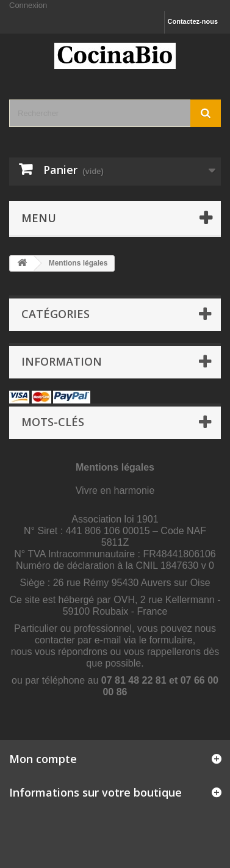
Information (62, 361)
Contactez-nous (193, 21)
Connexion (28, 5)
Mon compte (43, 759)
